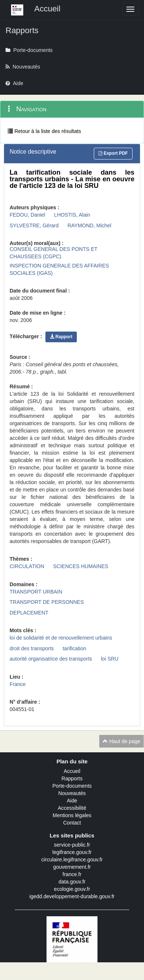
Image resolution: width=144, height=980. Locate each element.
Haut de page (121, 741)
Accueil (72, 771)
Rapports (72, 778)
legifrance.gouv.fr (72, 852)
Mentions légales (72, 815)
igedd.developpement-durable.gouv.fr (72, 896)
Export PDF (113, 153)
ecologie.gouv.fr (72, 889)
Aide (72, 801)
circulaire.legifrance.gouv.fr (72, 860)
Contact (72, 823)
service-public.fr (72, 845)
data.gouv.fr (72, 882)
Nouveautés (72, 793)
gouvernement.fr (72, 867)
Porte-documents (72, 786)
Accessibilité (72, 808)
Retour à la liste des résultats (44, 131)
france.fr (72, 874)
